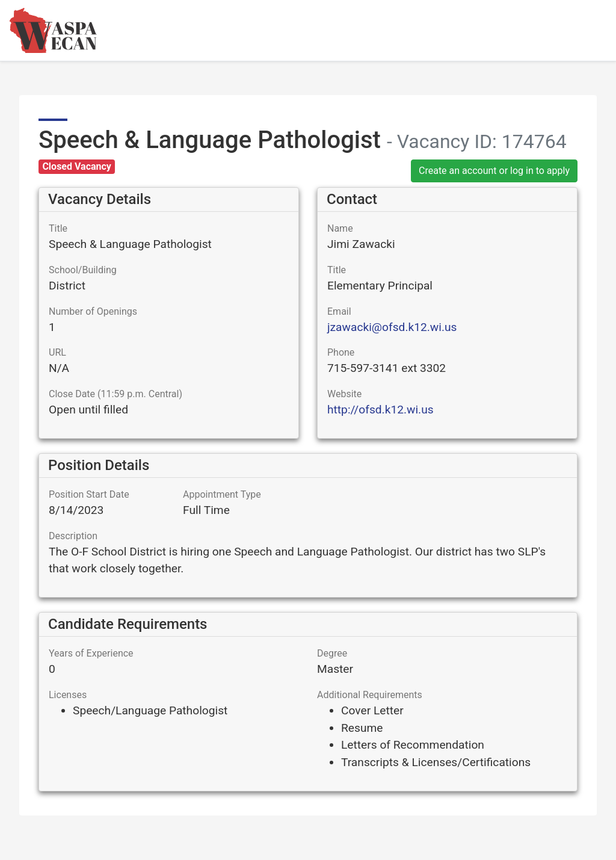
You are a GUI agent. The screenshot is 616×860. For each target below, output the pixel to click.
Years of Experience (91, 653)
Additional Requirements (370, 695)
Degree (332, 653)
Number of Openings (93, 311)
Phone (341, 352)
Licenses (68, 695)
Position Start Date (89, 494)
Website (344, 394)
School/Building (83, 270)
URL (57, 352)
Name (340, 228)
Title (58, 228)
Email (339, 311)
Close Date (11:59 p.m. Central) (115, 394)
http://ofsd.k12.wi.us (380, 410)
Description (73, 536)
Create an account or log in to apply (494, 171)
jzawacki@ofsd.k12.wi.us (392, 327)
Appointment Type (222, 494)
